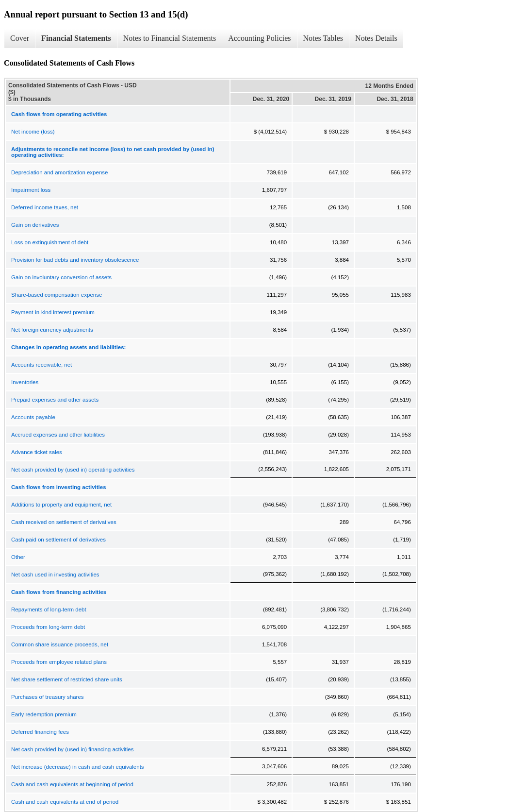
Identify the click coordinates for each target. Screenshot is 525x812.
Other (18, 557)
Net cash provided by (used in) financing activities (73, 749)
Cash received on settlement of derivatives (64, 522)
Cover (20, 38)
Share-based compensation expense (57, 295)
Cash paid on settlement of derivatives (58, 540)
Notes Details (376, 38)
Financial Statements (76, 38)
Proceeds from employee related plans (59, 662)
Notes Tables (323, 38)
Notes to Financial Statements (170, 38)
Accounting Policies (259, 38)
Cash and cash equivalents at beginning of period (72, 784)
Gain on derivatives (35, 225)
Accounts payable (33, 417)
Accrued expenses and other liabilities (58, 435)
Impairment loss (31, 190)
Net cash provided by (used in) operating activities (73, 470)
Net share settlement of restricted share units (67, 679)
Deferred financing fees (40, 732)
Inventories (25, 382)
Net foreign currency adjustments (52, 330)
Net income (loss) (33, 132)
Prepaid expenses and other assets (55, 400)
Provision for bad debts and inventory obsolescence (75, 260)
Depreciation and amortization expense (59, 172)
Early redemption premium (44, 714)
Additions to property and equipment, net (61, 505)
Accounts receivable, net (41, 365)
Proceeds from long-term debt (48, 627)
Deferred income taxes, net (45, 207)
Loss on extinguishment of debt (50, 242)
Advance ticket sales (37, 452)
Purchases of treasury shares (48, 697)
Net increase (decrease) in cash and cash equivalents (78, 767)
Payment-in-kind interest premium (53, 312)
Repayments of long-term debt (49, 609)
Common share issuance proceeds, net (60, 644)
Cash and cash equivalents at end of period (65, 802)
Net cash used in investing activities (55, 575)
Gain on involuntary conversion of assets (61, 277)
